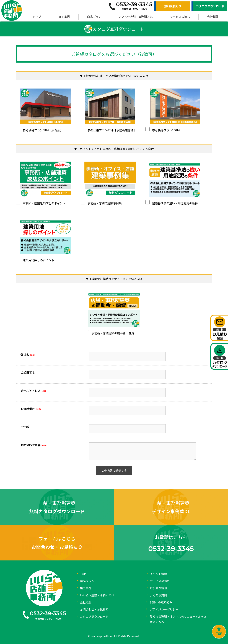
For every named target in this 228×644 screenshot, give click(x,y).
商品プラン (94, 17)
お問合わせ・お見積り (94, 609)
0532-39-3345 (48, 613)
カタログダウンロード (210, 6)
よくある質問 (158, 595)
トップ (37, 17)
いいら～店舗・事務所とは (136, 17)
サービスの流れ (180, 17)
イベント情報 (158, 574)
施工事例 (64, 17)
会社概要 (213, 17)
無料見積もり (173, 6)
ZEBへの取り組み (161, 602)
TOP (83, 574)
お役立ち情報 (158, 588)
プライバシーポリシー (164, 609)
